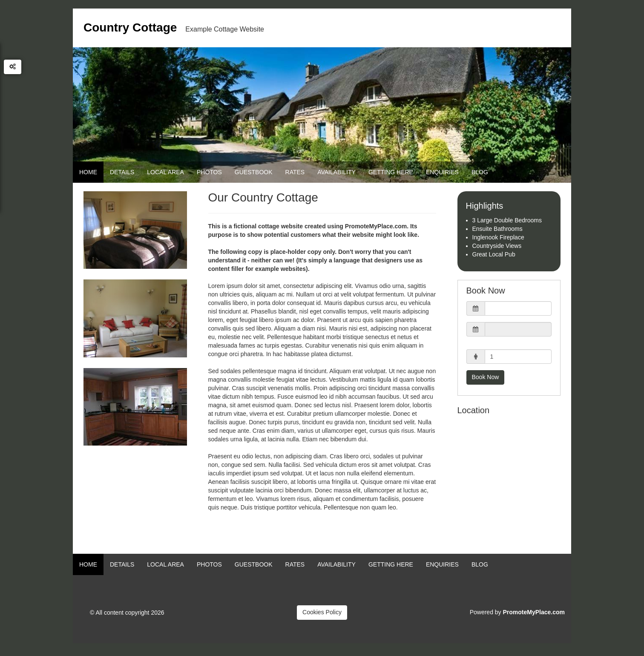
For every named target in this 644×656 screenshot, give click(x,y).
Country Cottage (130, 27)
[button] (509, 308)
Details (122, 172)
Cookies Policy (322, 612)
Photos (209, 172)
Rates (295, 172)
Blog (480, 172)
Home (88, 172)
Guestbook (254, 172)
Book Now (486, 377)
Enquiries (442, 172)
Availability (336, 172)
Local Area (165, 172)
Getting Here (391, 172)
